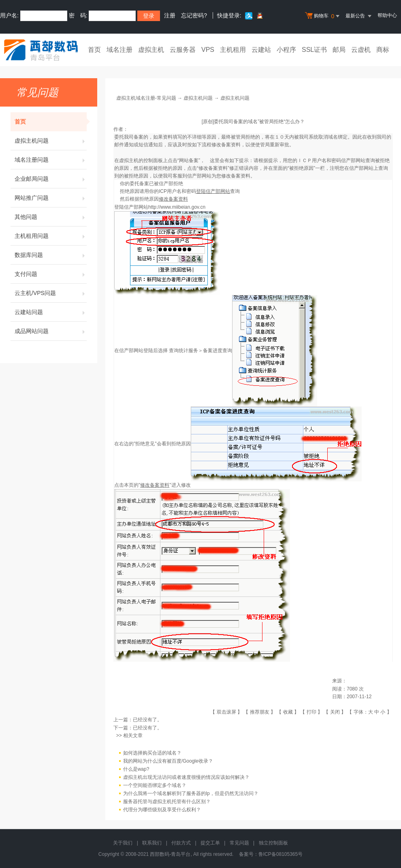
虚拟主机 (151, 50)
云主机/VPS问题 (51, 293)
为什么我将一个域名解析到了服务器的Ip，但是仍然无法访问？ (191, 793)
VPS (208, 50)
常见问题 (239, 843)
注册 (170, 15)
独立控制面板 (273, 843)
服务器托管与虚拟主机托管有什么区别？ (167, 802)
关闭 (335, 712)
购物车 (323, 16)
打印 (311, 712)
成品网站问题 (51, 331)
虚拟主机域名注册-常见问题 (146, 98)
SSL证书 (314, 50)
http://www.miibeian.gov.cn (177, 207)
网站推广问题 (51, 198)
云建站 (261, 50)
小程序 (286, 50)
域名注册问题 (51, 160)
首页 (94, 50)
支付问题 (51, 274)
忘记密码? (194, 15)
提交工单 (210, 843)
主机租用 (233, 50)
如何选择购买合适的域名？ (152, 753)
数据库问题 (51, 255)
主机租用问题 (51, 236)
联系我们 (152, 843)
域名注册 (119, 50)
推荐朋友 (260, 712)
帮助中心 (387, 15)
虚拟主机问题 (51, 141)
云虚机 (361, 50)
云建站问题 (51, 312)
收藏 (288, 712)
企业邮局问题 (51, 179)
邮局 (339, 50)
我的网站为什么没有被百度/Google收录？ (168, 761)
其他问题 (51, 217)
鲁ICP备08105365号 (280, 854)
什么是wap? (136, 769)
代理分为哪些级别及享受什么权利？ (162, 810)
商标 (383, 50)
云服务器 (183, 50)
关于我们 (123, 843)
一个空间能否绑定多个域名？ (155, 785)
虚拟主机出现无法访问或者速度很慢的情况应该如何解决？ (186, 777)
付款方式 (181, 843)
